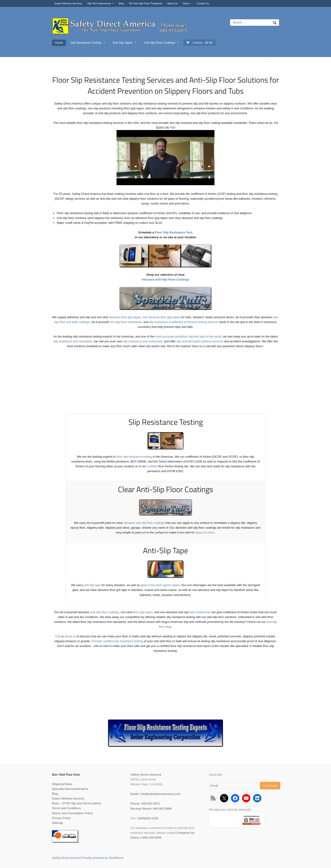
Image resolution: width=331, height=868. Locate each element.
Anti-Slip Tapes (123, 43)
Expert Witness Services (68, 3)
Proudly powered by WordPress (103, 858)
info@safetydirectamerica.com (160, 794)
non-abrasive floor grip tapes (161, 317)
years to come (205, 532)
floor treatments (200, 612)
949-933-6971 (151, 804)
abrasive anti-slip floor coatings (144, 523)
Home (59, 43)
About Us (172, 3)
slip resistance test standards (73, 341)
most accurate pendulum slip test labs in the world (188, 336)
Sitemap (57, 823)
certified (152, 466)
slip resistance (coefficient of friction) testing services (184, 322)
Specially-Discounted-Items (70, 789)
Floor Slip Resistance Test (174, 232)
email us (70, 636)
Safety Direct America (66, 858)
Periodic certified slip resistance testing (117, 641)
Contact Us (203, 3)
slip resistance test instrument (143, 341)
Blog (121, 3)
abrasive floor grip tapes (125, 317)
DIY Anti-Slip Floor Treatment (146, 3)
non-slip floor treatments (126, 322)
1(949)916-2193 (148, 818)
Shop (186, 3)
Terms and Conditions (66, 808)
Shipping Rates (62, 784)
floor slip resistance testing (134, 457)
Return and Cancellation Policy (72, 813)
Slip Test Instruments (99, 3)
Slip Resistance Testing (86, 43)
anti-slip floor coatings (105, 612)
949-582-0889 (162, 809)
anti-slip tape (92, 585)
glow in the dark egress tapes (160, 585)
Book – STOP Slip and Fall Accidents (76, 803)
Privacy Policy (61, 818)
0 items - (203, 43)
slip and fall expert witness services (200, 341)
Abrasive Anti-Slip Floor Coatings (166, 279)
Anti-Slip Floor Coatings (159, 43)
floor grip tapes (143, 612)
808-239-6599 (152, 838)
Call (58, 636)
